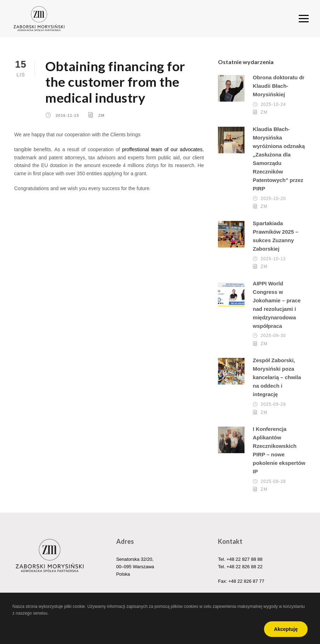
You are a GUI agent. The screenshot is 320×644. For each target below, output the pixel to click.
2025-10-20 (273, 199)
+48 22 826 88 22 (245, 567)
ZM (101, 115)
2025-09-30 (273, 336)
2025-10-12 (273, 259)
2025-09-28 (273, 481)
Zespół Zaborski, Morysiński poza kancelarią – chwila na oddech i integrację (277, 377)
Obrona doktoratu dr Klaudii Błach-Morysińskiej (279, 86)
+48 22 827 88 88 (245, 559)
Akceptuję (286, 629)
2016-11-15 (67, 115)
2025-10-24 (273, 104)
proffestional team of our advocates (162, 149)
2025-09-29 (273, 404)
